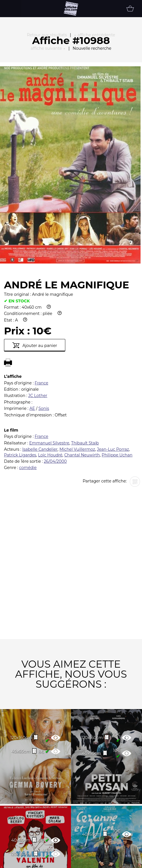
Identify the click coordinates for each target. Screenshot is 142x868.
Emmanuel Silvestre (49, 377)
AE (32, 342)
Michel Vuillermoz (77, 383)
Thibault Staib (85, 377)
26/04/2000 (55, 395)
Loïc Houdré (50, 389)
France (42, 317)
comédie (28, 402)
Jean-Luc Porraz (113, 383)
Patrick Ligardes (20, 389)
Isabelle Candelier (40, 383)
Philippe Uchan (117, 389)
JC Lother (38, 330)
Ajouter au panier (35, 279)
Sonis (44, 342)
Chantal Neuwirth (82, 389)
